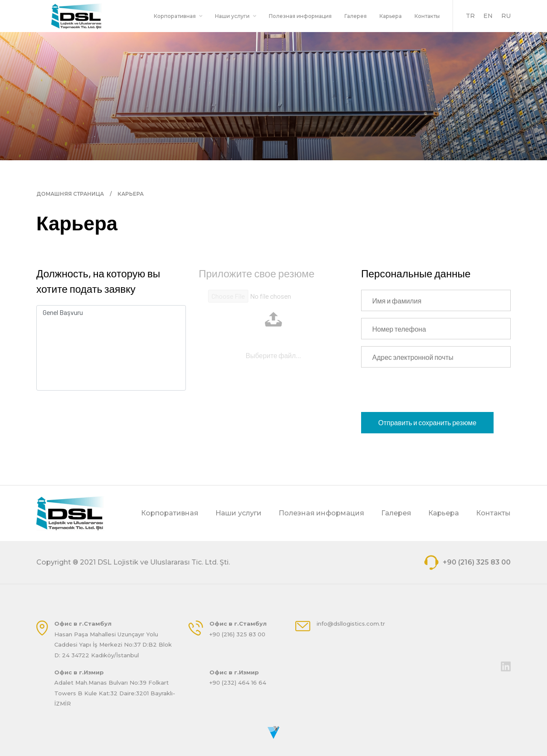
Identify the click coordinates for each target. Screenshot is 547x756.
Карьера (391, 16)
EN (488, 16)
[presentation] (426, 391)
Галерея (356, 16)
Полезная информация (300, 16)
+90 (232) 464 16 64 (238, 682)
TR (470, 16)
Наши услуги (235, 16)
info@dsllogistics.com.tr (351, 624)
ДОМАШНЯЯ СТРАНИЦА (70, 194)
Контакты (427, 16)
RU (506, 16)
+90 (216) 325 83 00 (468, 563)
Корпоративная (178, 16)
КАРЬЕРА (131, 194)
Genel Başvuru (111, 312)
